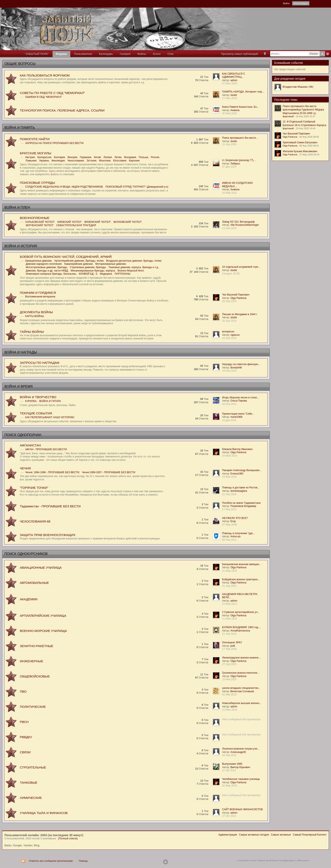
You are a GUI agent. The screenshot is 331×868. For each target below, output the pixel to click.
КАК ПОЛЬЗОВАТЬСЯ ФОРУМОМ (45, 75)
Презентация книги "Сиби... (238, 414)
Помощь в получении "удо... (238, 533)
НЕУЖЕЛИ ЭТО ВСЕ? (235, 518)
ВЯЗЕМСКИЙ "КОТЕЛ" (98, 222)
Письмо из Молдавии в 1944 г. (240, 314)
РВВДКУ (26, 737)
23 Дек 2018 (229, 420)
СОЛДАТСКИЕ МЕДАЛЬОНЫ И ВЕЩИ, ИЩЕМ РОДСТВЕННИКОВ (64, 187)
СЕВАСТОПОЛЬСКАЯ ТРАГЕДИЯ (76, 225)
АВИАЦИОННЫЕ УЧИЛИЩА (41, 568)
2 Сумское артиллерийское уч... (241, 612)
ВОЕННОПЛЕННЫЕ (35, 218)
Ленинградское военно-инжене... (241, 658)
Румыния (31, 161)
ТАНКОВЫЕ (29, 783)
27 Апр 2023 (229, 664)
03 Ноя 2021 (229, 404)
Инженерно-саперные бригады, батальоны (51, 274)
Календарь (106, 54)
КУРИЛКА (31, 401)
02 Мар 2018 (229, 786)
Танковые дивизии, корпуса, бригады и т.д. (134, 267)
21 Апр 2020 (229, 586)
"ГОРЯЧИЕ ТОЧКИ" (34, 488)
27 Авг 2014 (229, 770)
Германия (85, 157)
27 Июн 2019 (230, 98)
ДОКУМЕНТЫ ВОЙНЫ (36, 312)
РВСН (24, 722)
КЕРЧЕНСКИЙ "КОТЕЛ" (40, 225)
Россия (155, 157)
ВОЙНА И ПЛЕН (17, 208)
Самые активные (281, 835)
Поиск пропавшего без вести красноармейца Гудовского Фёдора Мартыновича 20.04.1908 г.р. (303, 110)
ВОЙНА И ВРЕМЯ (19, 386)
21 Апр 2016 (229, 494)
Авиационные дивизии (38, 261)
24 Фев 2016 (229, 477)
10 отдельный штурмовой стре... (241, 267)
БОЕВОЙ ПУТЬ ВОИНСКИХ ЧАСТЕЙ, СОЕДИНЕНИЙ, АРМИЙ (66, 257)
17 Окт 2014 (229, 816)
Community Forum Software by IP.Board (258, 861)
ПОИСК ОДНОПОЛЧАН (23, 435)
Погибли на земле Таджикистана (241, 503)
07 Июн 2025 (230, 83)
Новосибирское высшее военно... (242, 703)
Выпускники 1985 (232, 764)
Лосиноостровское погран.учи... (241, 749)
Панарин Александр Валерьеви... (242, 470)
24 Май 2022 (229, 193)
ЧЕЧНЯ (25, 468)
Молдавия (130, 157)
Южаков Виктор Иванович (237, 449)
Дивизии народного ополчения (44, 264)
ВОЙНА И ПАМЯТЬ (20, 128)
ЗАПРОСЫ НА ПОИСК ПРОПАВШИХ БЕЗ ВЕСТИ (54, 143)
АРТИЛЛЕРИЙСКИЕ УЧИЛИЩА (43, 616)
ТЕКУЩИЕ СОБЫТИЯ (36, 413)
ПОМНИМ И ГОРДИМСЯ (38, 293)
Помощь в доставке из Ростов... (241, 488)
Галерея (125, 54)
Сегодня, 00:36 (231, 274)
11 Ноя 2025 (229, 228)
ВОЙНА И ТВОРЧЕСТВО (38, 397)
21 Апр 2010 (229, 634)
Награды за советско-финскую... (241, 364)
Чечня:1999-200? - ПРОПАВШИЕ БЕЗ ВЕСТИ (109, 472)
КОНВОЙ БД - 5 (88, 274)
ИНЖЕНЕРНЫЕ (31, 661)
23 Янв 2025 (229, 679)
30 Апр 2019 (229, 321)
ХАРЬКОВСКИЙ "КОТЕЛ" (40, 222)
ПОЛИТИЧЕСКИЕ (33, 707)
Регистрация (301, 3)
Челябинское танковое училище (241, 779)
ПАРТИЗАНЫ (123, 274)
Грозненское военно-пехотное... (241, 673)
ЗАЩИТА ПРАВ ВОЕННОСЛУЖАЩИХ (48, 535)
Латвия (108, 157)
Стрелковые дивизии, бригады (88, 267)
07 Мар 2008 (229, 525)
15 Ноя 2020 (229, 371)
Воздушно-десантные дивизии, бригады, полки (134, 261)
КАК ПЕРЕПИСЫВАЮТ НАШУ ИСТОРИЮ (50, 417)
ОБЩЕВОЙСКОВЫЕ (35, 676)
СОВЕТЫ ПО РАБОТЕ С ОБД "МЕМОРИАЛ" (52, 93)
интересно (228, 332)
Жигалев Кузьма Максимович (300, 151)
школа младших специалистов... (241, 688)
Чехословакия (76, 161)
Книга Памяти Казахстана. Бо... (240, 107)
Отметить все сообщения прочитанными (51, 861)
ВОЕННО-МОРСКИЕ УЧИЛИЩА (43, 631)
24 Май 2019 (229, 456)
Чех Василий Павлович (236, 295)
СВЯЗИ (25, 752)
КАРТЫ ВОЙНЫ (35, 316)
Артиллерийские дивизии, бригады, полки (79, 261)
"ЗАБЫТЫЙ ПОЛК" (37, 54)
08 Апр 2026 (229, 301)
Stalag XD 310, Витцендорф (238, 222)
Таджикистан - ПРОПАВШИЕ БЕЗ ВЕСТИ (50, 506)
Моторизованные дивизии (111, 264)
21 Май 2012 (229, 604)
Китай (97, 157)
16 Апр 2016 (229, 338)
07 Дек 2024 (229, 167)
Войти (286, 3)
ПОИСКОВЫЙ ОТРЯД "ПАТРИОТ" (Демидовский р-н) (137, 187)
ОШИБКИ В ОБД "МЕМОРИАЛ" (43, 97)
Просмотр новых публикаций (240, 54)
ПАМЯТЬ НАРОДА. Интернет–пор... (243, 92)
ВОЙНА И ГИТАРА (50, 401)
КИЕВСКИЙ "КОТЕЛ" (70, 222)
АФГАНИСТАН (30, 445)
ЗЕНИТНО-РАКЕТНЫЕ (37, 646)
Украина (44, 161)
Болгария (60, 157)
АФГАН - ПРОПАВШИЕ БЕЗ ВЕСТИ (46, 449)
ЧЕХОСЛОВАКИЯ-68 (35, 521)
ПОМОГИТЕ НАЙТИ (35, 139)
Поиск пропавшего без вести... (240, 138)
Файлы (142, 54)
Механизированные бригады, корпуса (93, 271)
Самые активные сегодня (254, 835)
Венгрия (72, 157)
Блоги (157, 54)
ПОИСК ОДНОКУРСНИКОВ (26, 554)
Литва (118, 157)
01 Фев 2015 (229, 695)
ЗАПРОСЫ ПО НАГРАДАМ (40, 363)
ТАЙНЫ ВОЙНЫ (32, 332)
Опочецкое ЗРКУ (232, 642)
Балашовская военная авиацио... (242, 564)
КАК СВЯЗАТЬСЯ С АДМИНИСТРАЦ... (234, 75)
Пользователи (83, 54)
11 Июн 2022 (230, 619)
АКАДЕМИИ (29, 599)
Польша (143, 157)
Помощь (83, 861)
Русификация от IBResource (294, 861)
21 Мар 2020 (229, 571)
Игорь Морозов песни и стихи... (240, 398)
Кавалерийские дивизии (79, 264)
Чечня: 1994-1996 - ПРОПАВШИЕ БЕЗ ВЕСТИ (52, 472)
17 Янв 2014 (229, 509)
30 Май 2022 (229, 113)
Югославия (120, 161)
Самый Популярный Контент (310, 835)
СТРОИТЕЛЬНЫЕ (33, 767)
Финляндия (58, 161)
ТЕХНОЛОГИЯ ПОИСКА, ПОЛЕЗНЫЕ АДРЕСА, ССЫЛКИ (62, 110)
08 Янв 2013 (229, 540)
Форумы (62, 54)
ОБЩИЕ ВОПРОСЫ (20, 64)
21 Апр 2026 (229, 144)
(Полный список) (68, 838)
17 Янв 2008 (229, 649)
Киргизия (134, 161)
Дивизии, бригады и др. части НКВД (47, 271)
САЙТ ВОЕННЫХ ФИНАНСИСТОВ (242, 809)
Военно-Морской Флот (131, 271)
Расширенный (328, 54)
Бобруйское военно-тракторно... (241, 579)
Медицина (106, 274)
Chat (170, 54)
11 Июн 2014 (230, 710)
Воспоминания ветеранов (40, 297)
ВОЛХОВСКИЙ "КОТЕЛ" (128, 222)
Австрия (30, 157)
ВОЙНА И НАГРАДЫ (21, 352)
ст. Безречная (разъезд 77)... (239, 160)
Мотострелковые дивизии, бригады (46, 267)
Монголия (105, 161)
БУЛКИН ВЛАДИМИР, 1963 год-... (241, 627)
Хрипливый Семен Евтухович (300, 142)
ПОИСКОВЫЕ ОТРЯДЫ (37, 183)
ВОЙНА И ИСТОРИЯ (21, 246)
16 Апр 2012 (229, 755)
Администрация (228, 835)
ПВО (23, 691)
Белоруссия (44, 157)
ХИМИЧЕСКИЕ (31, 798)
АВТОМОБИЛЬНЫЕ (34, 583)
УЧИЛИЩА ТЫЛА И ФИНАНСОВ (44, 813)
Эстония (92, 161)
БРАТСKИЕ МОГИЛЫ (36, 153)
